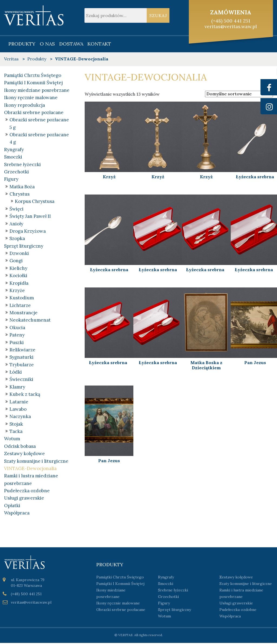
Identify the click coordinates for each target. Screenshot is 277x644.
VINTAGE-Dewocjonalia (30, 470)
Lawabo (18, 410)
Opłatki (12, 507)
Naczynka (20, 418)
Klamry (17, 388)
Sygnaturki (22, 358)
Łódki (16, 373)
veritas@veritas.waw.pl (231, 26)
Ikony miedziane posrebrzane (37, 90)
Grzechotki (17, 172)
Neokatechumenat (30, 321)
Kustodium (22, 299)
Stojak (16, 425)
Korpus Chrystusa (35, 202)
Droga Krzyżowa (28, 232)
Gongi (16, 261)
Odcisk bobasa (20, 447)
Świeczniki (21, 380)
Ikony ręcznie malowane (31, 98)
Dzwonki (19, 254)
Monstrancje (24, 313)
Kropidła (19, 284)
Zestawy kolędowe (24, 455)
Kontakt (99, 44)
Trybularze (22, 365)
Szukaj (158, 15)
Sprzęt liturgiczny (24, 246)
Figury (11, 179)
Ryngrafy (14, 150)
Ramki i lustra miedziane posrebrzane (241, 594)
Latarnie (19, 403)
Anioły (16, 224)
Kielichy (18, 269)
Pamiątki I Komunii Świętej (33, 83)
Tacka (16, 432)
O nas (47, 44)
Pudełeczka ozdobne (27, 492)
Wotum (12, 440)
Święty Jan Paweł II (30, 217)
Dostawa (71, 44)
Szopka (17, 239)
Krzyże (17, 291)
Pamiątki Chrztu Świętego (33, 75)
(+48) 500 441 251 (231, 21)
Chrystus (19, 194)
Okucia (17, 328)
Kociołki (18, 276)
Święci (17, 209)
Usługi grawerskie (24, 499)
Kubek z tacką (25, 395)
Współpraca (17, 514)
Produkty (22, 44)
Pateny (17, 336)
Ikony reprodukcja (24, 105)
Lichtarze (20, 306)
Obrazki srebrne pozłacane (34, 112)
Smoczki (13, 157)
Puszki (17, 343)
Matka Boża (22, 187)
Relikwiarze (22, 351)
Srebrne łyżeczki (22, 164)
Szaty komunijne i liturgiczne (36, 462)
